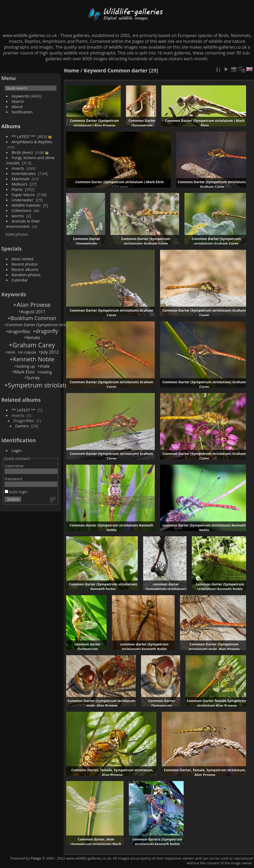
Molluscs (20, 184)
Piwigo (36, 858)
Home (72, 70)
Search (18, 101)
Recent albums (25, 269)
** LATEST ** (24, 136)
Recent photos (25, 264)
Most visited (23, 259)
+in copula (27, 352)
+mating (45, 372)
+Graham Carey (32, 345)
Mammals (21, 179)
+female (32, 338)
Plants (17, 189)
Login (17, 450)
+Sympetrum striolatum (39, 385)
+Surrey (32, 378)
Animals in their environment (23, 224)
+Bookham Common (32, 318)
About (17, 107)
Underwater (22, 200)
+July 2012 (49, 352)
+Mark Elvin (23, 372)
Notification (22, 112)
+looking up (25, 366)
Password (13, 479)
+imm (10, 352)
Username (14, 466)
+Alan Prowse (32, 305)
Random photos (26, 275)
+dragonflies (18, 331)
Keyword (95, 70)
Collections (22, 210)
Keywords (21, 96)
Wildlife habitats (26, 205)
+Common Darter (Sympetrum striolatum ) (42, 325)
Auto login (16, 492)
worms (18, 216)
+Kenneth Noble (32, 359)
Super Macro (23, 195)
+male (43, 366)
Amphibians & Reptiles (32, 142)
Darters (22, 426)
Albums (11, 126)
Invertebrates (24, 173)
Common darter (128, 70)
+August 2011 (32, 312)
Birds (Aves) (22, 152)
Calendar (20, 280)
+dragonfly (45, 331)
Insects (18, 168)
